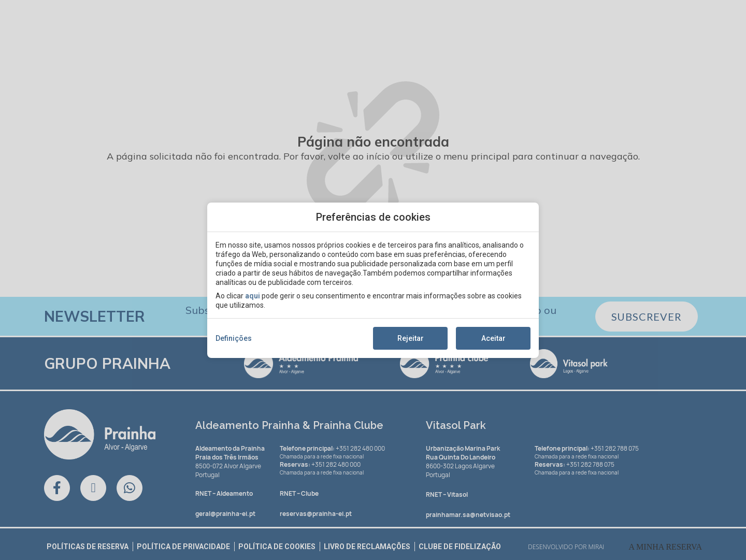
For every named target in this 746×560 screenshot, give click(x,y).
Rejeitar (411, 338)
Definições (234, 338)
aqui (253, 296)
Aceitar (493, 338)
